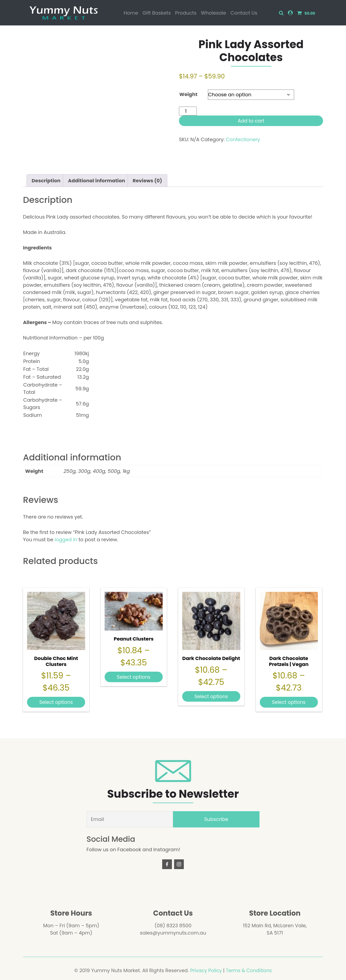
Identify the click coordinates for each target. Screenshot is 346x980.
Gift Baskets (157, 13)
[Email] (130, 819)
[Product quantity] (188, 111)
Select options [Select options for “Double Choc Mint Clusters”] (56, 702)
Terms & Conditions (249, 970)
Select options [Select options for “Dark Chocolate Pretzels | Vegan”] (289, 702)
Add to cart (251, 121)
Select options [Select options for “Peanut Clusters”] (134, 677)
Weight (188, 94)
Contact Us (244, 13)
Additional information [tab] (97, 181)
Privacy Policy (205, 970)
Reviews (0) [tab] (147, 181)
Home (131, 13)
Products (186, 13)
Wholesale (213, 13)
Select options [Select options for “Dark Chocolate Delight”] (211, 696)
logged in (66, 540)
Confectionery (243, 140)
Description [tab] (46, 181)
